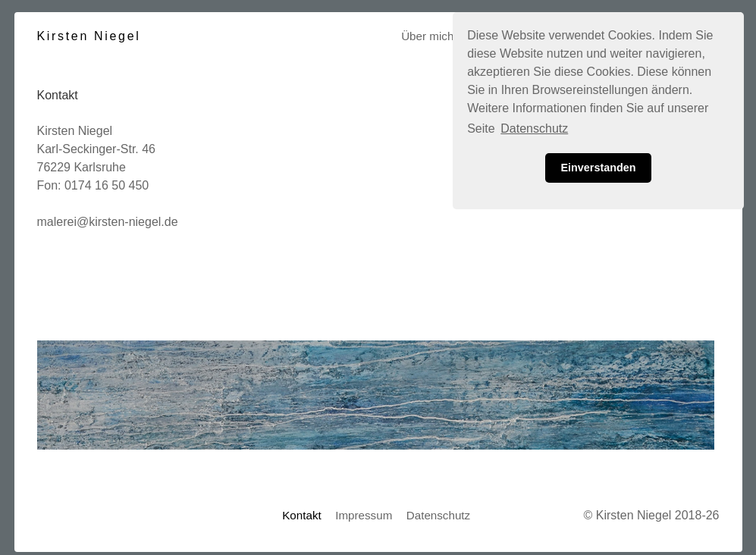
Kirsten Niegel (89, 36)
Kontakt (302, 515)
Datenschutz (438, 515)
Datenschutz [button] (534, 129)
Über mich (427, 36)
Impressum (364, 515)
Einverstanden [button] (598, 168)
